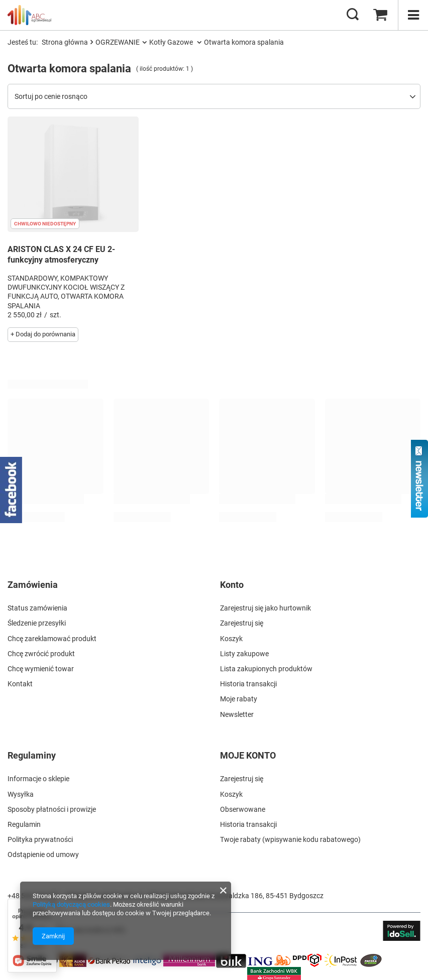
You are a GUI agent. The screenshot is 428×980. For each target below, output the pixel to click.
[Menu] (413, 15)
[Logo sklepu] (29, 15)
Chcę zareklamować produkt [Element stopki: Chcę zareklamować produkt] (52, 639)
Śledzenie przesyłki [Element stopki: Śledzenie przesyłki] (37, 623)
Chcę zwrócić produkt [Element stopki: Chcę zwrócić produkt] (41, 654)
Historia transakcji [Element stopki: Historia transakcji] (248, 684)
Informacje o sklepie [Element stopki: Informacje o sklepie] (38, 779)
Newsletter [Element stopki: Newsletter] (237, 714)
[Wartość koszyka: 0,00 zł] (380, 15)
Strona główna (65, 42)
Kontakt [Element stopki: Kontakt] (20, 684)
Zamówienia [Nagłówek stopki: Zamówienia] (33, 585)
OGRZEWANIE (118, 42)
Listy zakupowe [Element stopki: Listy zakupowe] (244, 654)
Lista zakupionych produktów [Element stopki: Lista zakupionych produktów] (266, 669)
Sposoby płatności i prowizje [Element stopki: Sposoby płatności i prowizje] (52, 809)
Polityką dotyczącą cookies (71, 904)
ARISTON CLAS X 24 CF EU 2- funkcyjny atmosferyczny (61, 255)
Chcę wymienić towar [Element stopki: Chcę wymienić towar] (41, 669)
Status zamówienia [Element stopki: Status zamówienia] (37, 608)
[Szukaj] (353, 15)
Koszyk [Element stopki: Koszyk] (231, 639)
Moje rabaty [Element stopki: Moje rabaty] (239, 699)
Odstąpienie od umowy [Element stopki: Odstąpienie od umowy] (43, 854)
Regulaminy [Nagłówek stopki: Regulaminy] (32, 755)
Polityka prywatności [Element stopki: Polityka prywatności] (40, 839)
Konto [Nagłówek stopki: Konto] (232, 585)
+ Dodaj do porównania (43, 334)
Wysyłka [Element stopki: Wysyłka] (21, 794)
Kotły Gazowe (172, 42)
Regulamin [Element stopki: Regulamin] (24, 824)
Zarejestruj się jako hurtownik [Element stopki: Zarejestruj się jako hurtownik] (265, 608)
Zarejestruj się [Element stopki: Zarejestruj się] (242, 623)
